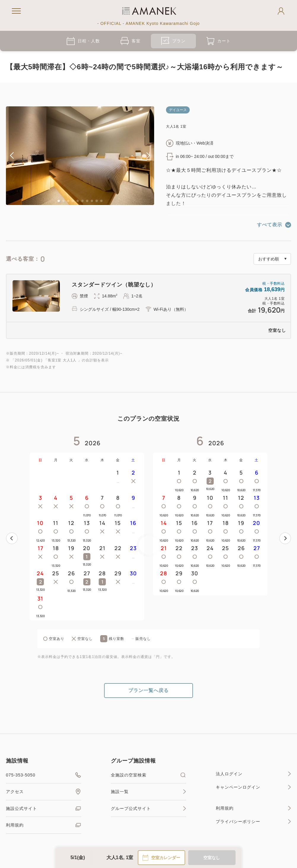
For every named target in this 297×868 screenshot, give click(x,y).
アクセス (44, 792)
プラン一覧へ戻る (148, 690)
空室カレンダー (161, 858)
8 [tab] (92, 201)
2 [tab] (63, 201)
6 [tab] (82, 201)
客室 (131, 41)
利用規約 (44, 825)
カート (218, 41)
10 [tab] (101, 201)
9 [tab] (97, 201)
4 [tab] (73, 201)
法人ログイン (253, 774)
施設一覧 (148, 792)
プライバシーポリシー (253, 821)
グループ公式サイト (148, 808)
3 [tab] (68, 201)
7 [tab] (87, 201)
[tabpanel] (80, 156)
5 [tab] (78, 201)
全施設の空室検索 (148, 775)
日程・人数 (83, 41)
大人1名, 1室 (120, 857)
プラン (173, 41)
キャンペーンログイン (253, 787)
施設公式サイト (44, 808)
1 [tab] (59, 201)
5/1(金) (78, 857)
